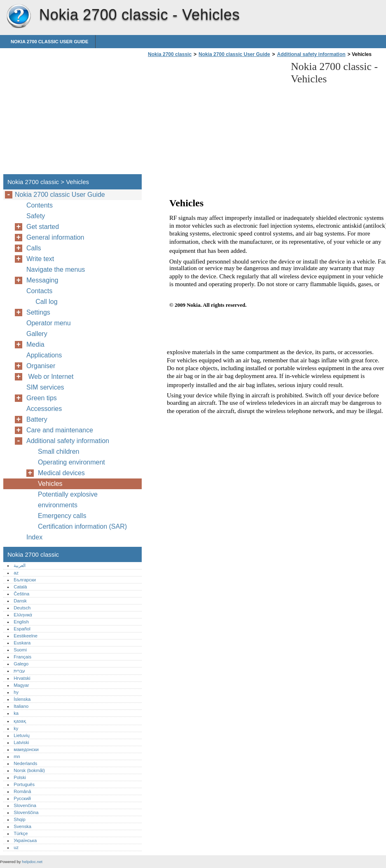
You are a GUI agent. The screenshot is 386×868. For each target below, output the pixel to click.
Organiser (41, 366)
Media (35, 344)
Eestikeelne (26, 636)
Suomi (20, 650)
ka (16, 713)
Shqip (20, 819)
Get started (43, 227)
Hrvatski (22, 678)
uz (16, 847)
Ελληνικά (23, 615)
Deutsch (22, 608)
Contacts (39, 291)
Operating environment (71, 462)
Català (20, 587)
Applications (44, 355)
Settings (38, 312)
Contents (40, 205)
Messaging (42, 280)
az (16, 573)
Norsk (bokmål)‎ (29, 770)
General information (55, 237)
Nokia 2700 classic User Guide (50, 42)
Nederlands (25, 763)
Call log (45, 302)
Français (22, 657)
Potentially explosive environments (68, 500)
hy (16, 692)
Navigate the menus (56, 269)
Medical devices (61, 473)
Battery (37, 419)
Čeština (21, 594)
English (21, 622)
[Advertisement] (215, 118)
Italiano (21, 706)
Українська (25, 840)
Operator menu (49, 323)
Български (25, 580)
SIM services (45, 387)
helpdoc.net (32, 862)
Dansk (20, 601)
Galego (21, 664)
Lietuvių (22, 735)
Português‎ (24, 784)
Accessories (44, 409)
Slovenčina (25, 805)
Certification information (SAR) (82, 526)
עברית (19, 671)
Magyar (21, 685)
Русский (22, 798)
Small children (58, 451)
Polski (20, 777)
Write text (40, 259)
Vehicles (50, 484)
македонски (26, 749)
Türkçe (21, 833)
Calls (34, 248)
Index (34, 537)
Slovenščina (26, 812)
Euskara (22, 643)
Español (22, 629)
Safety (36, 216)
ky (16, 728)
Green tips (42, 398)
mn (17, 756)
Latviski (21, 742)
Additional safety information (311, 54)
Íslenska (22, 699)
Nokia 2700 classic (19, 16)
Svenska (22, 826)
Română (22, 791)
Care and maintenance (60, 430)
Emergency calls (62, 516)
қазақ (20, 721)
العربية (20, 565)
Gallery (37, 334)
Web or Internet (52, 377)
